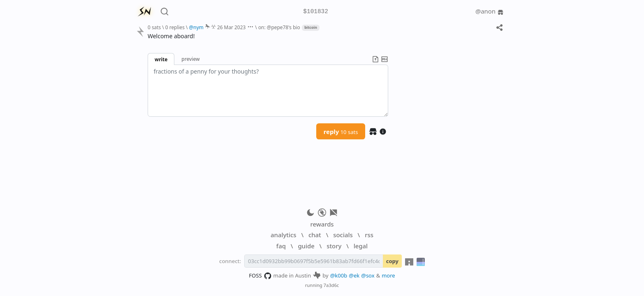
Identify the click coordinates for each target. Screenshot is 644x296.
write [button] (161, 59)
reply (341, 132)
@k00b (339, 275)
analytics (283, 235)
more (388, 275)
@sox (368, 275)
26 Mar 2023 (231, 27)
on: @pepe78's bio (279, 27)
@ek (354, 275)
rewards (322, 224)
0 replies (175, 27)
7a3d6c (331, 285)
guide (306, 246)
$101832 (315, 12)
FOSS (260, 276)
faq (281, 246)
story (334, 246)
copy (392, 261)
